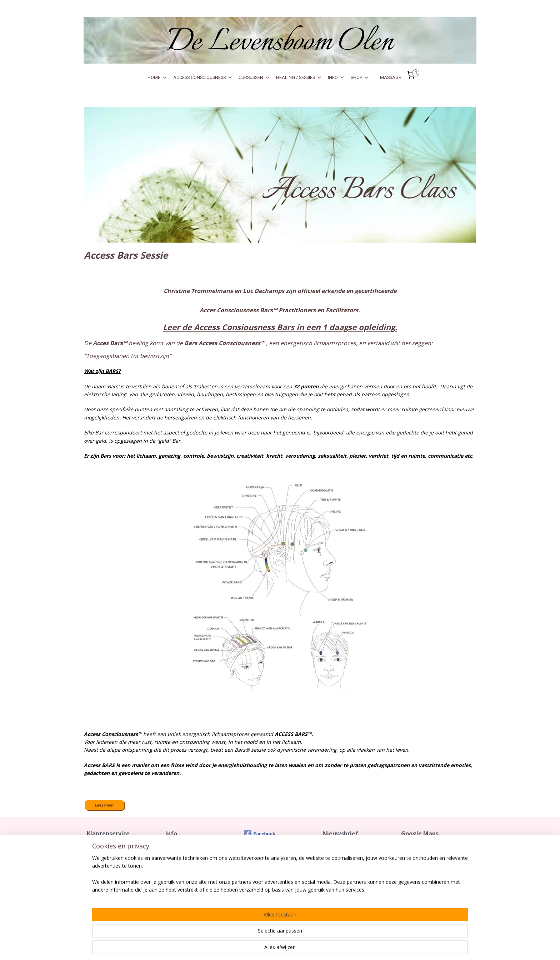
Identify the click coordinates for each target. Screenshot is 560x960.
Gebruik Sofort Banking (191, 869)
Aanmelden (341, 871)
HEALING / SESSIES (299, 78)
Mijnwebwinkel (400, 947)
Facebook (260, 834)
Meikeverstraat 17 (421, 869)
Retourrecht (100, 862)
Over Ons (176, 862)
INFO (336, 78)
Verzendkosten (104, 855)
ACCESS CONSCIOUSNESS (203, 78)
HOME (157, 78)
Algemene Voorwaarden (113, 869)
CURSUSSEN (254, 78)
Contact (95, 847)
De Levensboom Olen (424, 862)
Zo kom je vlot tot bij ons (427, 847)
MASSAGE (391, 77)
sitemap (295, 947)
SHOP (360, 78)
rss (310, 947)
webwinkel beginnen (337, 947)
